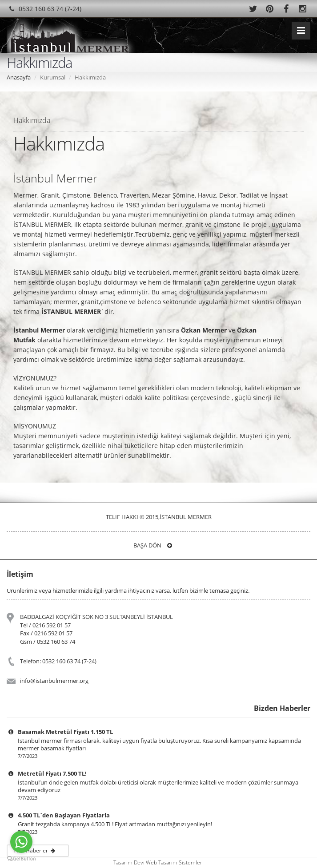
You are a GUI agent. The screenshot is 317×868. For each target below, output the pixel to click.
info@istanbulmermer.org (54, 681)
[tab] (158, 120)
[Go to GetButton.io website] (21, 859)
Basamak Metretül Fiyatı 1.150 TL (65, 732)
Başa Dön (153, 545)
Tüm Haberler (36, 850)
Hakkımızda (32, 120)
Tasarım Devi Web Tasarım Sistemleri (158, 862)
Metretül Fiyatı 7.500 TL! (52, 773)
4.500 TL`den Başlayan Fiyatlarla (64, 815)
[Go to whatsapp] (21, 842)
